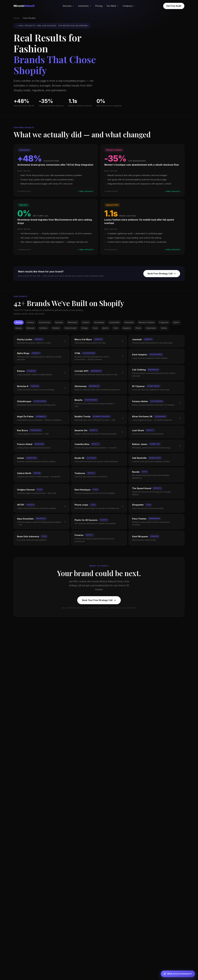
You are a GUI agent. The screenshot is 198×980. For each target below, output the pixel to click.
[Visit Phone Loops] (122, 506)
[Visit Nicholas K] (65, 388)
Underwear (151, 328)
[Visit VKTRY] (65, 506)
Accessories (45, 322)
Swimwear (129, 322)
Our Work (113, 6)
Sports (105, 328)
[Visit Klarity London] (65, 341)
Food (95, 328)
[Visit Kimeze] (65, 373)
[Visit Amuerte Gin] (122, 432)
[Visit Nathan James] (180, 446)
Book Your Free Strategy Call (99, 600)
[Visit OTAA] (122, 356)
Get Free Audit (174, 6)
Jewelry (30, 322)
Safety (164, 328)
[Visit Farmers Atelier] (180, 403)
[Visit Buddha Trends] (122, 418)
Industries (85, 6)
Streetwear (99, 322)
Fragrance (164, 322)
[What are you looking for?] (178, 974)
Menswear (73, 322)
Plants (138, 328)
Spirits (176, 322)
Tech (116, 328)
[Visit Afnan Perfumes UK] (180, 418)
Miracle (24, 6)
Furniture (43, 328)
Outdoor (56, 328)
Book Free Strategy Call (162, 274)
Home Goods (71, 328)
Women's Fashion (146, 322)
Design (85, 328)
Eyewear (59, 322)
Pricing (99, 6)
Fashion (86, 322)
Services (68, 6)
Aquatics (127, 328)
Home (17, 18)
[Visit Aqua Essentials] (65, 522)
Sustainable (114, 322)
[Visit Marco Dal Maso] (122, 341)
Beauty (19, 328)
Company (129, 6)
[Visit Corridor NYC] (122, 373)
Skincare (31, 328)
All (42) (19, 322)
